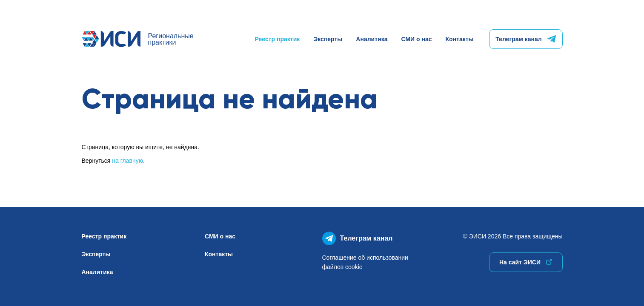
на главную (127, 161)
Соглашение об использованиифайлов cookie (365, 262)
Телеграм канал (525, 39)
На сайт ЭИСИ (526, 262)
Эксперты (328, 39)
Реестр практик (278, 39)
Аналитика (372, 39)
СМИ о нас (416, 39)
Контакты (459, 39)
